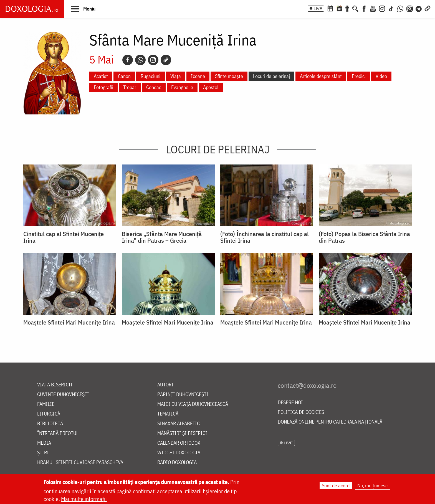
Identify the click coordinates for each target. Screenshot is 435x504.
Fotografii (103, 87)
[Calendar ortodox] (330, 8)
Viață (176, 76)
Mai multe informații (84, 499)
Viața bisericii (55, 385)
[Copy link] (166, 60)
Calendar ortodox (179, 443)
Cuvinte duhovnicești (63, 395)
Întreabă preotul (58, 433)
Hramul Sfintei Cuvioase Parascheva (80, 463)
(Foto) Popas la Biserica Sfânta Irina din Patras (364, 237)
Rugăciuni (151, 76)
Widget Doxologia (179, 453)
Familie (46, 404)
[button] (83, 9)
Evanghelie (182, 87)
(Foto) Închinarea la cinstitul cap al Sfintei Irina (265, 237)
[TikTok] (391, 8)
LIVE (318, 9)
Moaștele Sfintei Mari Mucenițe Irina (69, 322)
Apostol (211, 87)
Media (44, 443)
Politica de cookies (301, 412)
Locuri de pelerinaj (271, 76)
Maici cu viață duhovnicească (193, 404)
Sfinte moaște (229, 76)
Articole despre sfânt (321, 76)
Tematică (168, 414)
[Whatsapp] (140, 60)
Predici (359, 76)
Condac (154, 87)
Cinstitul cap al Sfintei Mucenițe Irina (64, 237)
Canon (124, 76)
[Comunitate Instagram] (410, 8)
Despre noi (290, 403)
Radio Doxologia (177, 463)
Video (381, 76)
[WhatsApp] (400, 8)
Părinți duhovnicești (183, 395)
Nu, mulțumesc (372, 486)
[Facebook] (364, 8)
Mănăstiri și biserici (182, 433)
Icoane (198, 76)
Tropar (130, 87)
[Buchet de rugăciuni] (347, 8)
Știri (43, 453)
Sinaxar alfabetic (179, 424)
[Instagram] (382, 8)
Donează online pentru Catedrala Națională (330, 422)
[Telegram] (419, 8)
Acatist (101, 76)
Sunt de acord (336, 486)
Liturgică (49, 414)
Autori (165, 385)
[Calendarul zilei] (339, 8)
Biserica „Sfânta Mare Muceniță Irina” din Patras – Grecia (162, 237)
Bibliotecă (50, 424)
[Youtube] (373, 8)
